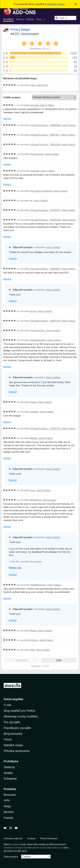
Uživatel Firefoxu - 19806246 (45, 220)
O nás (7, 705)
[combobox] (65, 18)
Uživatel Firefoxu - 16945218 (45, 321)
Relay (7, 806)
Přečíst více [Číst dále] (15, 568)
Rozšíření (8, 19)
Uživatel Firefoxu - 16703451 (45, 210)
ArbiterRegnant (38, 340)
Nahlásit (7, 119)
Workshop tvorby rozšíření (21, 716)
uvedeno (16, 844)
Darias (33, 402)
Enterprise (10, 779)
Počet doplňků (14, 699)
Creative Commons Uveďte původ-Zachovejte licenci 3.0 (33, 848)
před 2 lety (42, 85)
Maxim (33, 630)
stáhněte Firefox (56, 4)
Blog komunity (13, 734)
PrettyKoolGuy (38, 330)
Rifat (32, 650)
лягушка (34, 105)
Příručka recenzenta (17, 751)
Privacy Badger (21, 29)
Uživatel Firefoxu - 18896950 (45, 125)
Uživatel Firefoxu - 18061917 (45, 135)
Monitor (9, 812)
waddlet (34, 412)
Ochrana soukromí (13, 838)
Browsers (10, 795)
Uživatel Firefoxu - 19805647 (45, 269)
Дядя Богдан (37, 154)
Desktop (9, 767)
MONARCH (36, 500)
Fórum (8, 739)
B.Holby (34, 640)
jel (31, 201)
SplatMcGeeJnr (38, 585)
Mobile (8, 773)
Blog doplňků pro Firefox (20, 711)
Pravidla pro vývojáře (17, 728)
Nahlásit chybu (13, 745)
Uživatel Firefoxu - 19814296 (45, 144)
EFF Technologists (27, 34)
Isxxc (33, 490)
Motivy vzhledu (25, 19)
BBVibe (34, 438)
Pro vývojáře (12, 722)
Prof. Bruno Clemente (41, 191)
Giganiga (35, 171)
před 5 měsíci (69, 428)
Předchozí (21, 660)
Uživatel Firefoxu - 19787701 (45, 428)
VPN (7, 800)
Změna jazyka (11, 857)
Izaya (33, 85)
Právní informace (49, 838)
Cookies (31, 838)
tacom (33, 311)
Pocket (8, 818)
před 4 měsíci (47, 105)
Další (59, 660)
